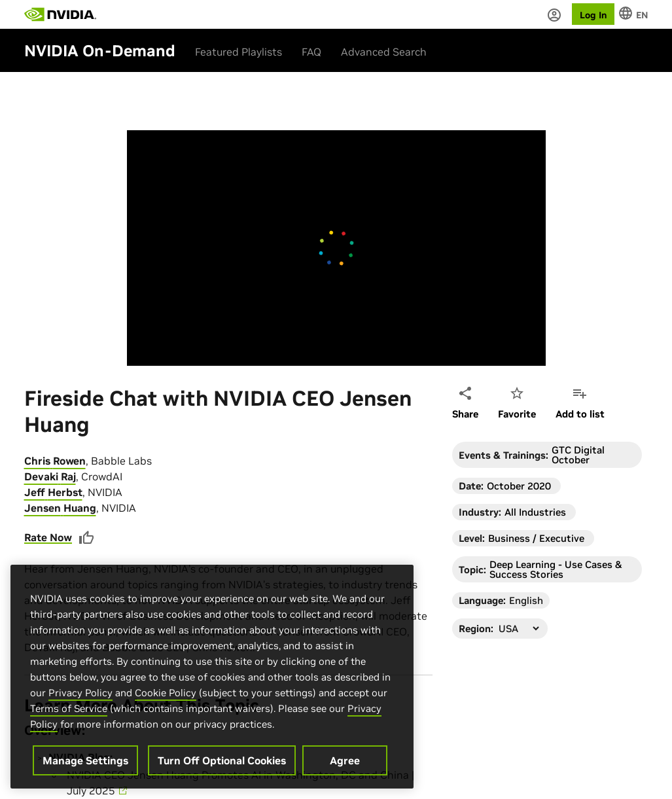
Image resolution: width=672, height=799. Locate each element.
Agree (345, 772)
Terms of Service (69, 719)
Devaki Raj (50, 476)
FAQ (311, 52)
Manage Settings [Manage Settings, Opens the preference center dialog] (85, 772)
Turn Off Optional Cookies (222, 772)
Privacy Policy (80, 704)
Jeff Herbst (53, 492)
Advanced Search (384, 52)
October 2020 (519, 486)
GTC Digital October (578, 455)
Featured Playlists (239, 52)
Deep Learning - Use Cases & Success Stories (556, 569)
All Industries (535, 512)
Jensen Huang (60, 508)
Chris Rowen (55, 461)
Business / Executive (536, 538)
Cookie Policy (166, 704)
